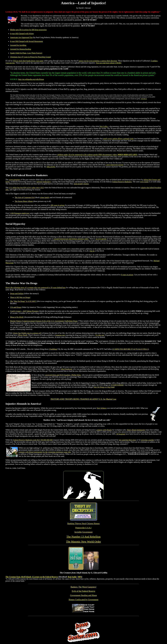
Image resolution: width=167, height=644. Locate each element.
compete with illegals (104, 430)
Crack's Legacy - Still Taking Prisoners (24, 311)
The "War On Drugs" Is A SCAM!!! (23, 301)
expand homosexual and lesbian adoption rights (71, 239)
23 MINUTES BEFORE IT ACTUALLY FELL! (130, 349)
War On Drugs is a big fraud (104, 387)
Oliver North (23, 335)
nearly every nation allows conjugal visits (118, 139)
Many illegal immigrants (136, 430)
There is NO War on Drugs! (20, 297)
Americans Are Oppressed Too (21, 37)
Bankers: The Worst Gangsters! (83, 587)
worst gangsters (15, 180)
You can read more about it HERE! (109, 63)
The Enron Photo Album (24, 201)
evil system (144, 182)
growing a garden (148, 440)
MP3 (80, 577)
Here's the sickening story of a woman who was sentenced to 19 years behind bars (36, 288)
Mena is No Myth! (17, 317)
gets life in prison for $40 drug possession (31, 30)
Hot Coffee (104, 126)
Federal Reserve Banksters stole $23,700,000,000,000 (33, 440)
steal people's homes (81, 184)
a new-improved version (115, 165)
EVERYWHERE (117, 385)
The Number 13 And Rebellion (83, 537)
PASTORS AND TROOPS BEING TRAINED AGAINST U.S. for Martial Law (83, 399)
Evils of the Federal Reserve (83, 591)
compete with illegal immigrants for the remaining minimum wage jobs (45, 452)
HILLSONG (51, 167)
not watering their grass (128, 440)
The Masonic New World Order (83, 542)
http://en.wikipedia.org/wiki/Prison (31, 79)
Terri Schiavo (102, 408)
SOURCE (144, 99)
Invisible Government (83, 532)
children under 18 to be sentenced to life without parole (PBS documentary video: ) (97, 155)
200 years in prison (57, 205)
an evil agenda (101, 239)
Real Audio (72, 577)
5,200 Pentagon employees (19, 213)
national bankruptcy (44, 182)
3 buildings (53, 349)
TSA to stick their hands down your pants (28, 61)
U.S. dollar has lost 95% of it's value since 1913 (26, 188)
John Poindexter (66, 369)
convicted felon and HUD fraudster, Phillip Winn (63, 375)
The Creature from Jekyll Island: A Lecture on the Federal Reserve (32, 577)
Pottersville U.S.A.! (83, 528)
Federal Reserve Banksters (122, 182)
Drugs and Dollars (17, 294)
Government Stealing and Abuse (83, 595)
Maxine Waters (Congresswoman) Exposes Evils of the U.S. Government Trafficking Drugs (44, 321)
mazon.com (61, 335)
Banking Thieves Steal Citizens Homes (83, 524)
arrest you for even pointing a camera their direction (98, 61)
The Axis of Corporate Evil (25, 197)
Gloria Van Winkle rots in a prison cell (27, 333)
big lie (92, 251)
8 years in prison (127, 275)
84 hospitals (121, 434)
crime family (45, 197)
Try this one (100, 335)
